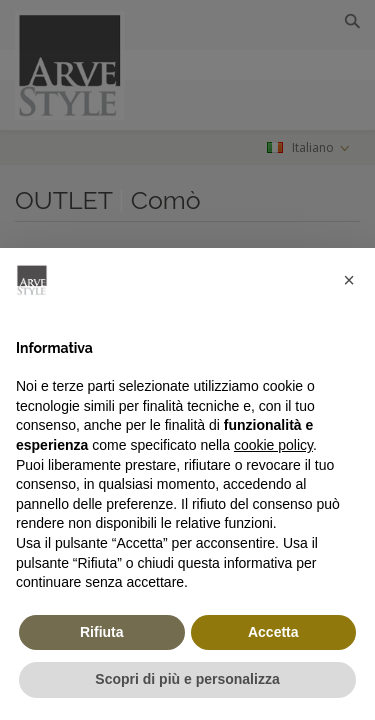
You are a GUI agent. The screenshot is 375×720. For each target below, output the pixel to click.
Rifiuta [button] (102, 632)
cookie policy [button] (273, 445)
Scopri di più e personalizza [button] (187, 679)
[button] (349, 280)
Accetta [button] (273, 632)
